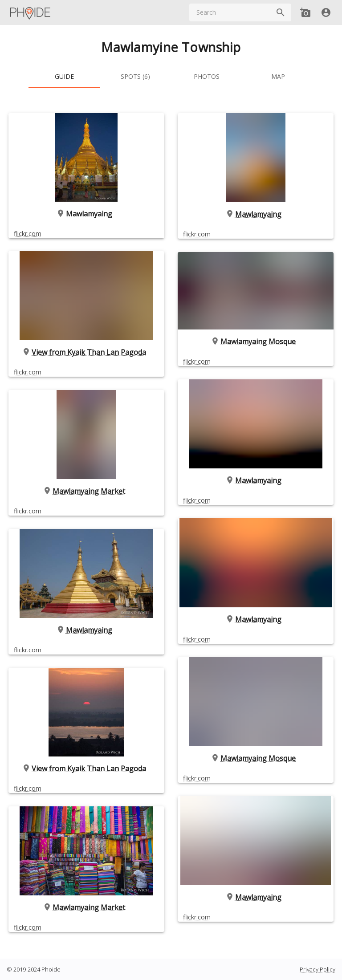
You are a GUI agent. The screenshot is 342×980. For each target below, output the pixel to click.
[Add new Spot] (305, 12)
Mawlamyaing (86, 213)
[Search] (281, 12)
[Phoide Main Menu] (31, 12)
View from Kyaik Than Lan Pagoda (87, 352)
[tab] (64, 77)
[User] (326, 12)
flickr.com (28, 233)
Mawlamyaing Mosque (255, 342)
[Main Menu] (31, 12)
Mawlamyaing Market (87, 491)
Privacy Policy (318, 969)
